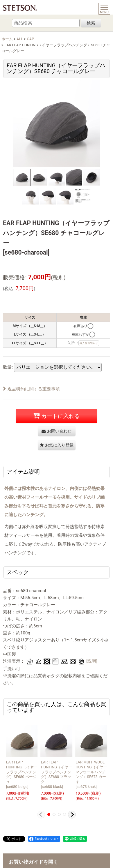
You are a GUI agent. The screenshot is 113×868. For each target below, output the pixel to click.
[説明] (92, 661)
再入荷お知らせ (89, 343)
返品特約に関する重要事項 (31, 389)
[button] (22, 177)
